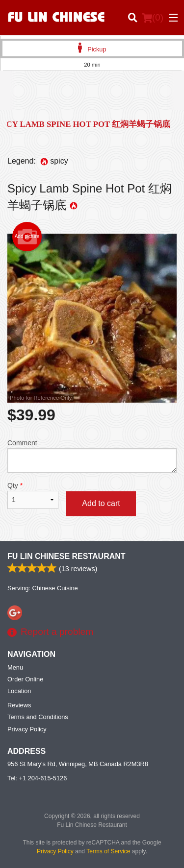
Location (19, 691)
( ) (153, 18)
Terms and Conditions (38, 717)
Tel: (37, 778)
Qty (33, 495)
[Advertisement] (92, 97)
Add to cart (101, 503)
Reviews (19, 705)
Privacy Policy (27, 729)
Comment (92, 456)
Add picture (27, 237)
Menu (15, 667)
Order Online (25, 679)
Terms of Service (108, 851)
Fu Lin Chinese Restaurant (66, 556)
